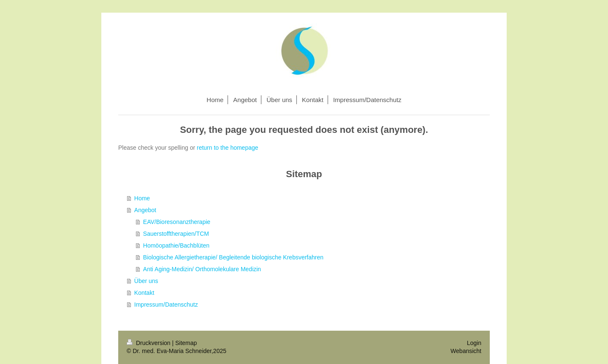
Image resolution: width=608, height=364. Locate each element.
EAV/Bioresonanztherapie (177, 222)
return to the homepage (228, 148)
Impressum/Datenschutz (166, 305)
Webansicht (466, 351)
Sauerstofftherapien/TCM (176, 234)
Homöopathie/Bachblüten (176, 245)
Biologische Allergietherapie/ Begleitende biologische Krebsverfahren (233, 257)
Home (142, 198)
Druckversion (149, 343)
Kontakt (144, 293)
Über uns (146, 281)
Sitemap (186, 343)
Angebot (145, 210)
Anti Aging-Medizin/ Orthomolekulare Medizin (202, 269)
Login (474, 343)
